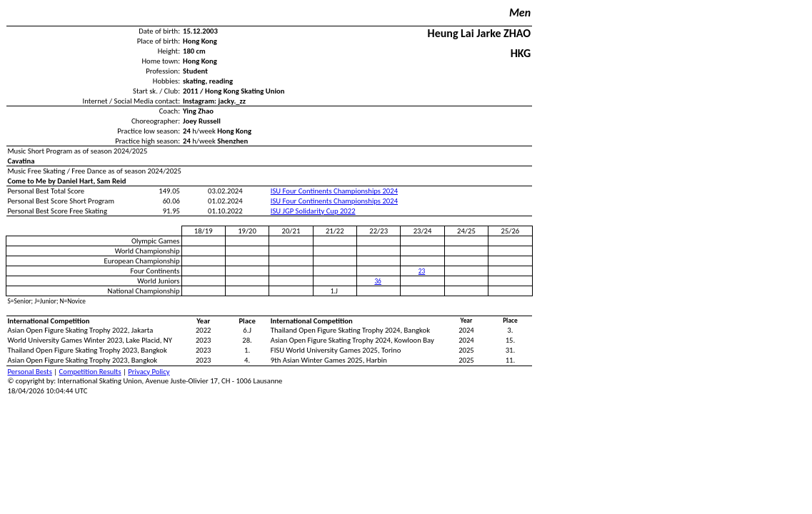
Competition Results (90, 372)
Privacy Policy (149, 372)
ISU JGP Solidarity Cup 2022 (313, 211)
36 (377, 281)
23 (422, 271)
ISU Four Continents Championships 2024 (334, 191)
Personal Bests (30, 372)
